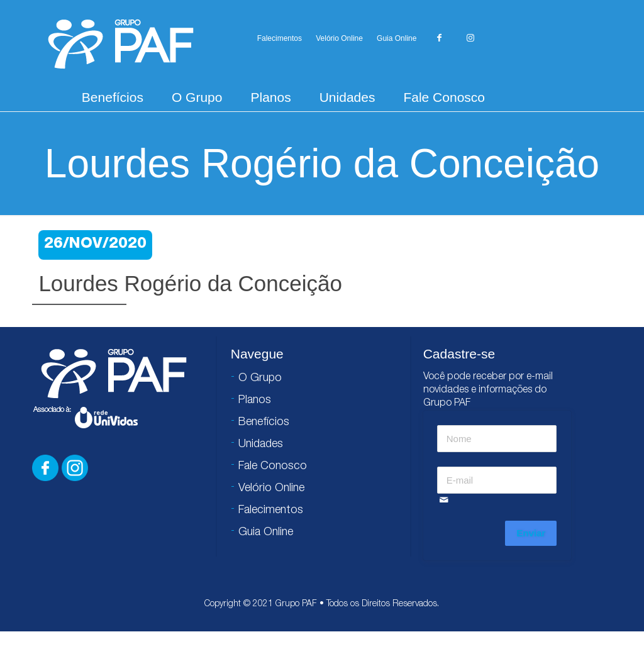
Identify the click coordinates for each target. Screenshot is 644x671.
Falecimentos (280, 38)
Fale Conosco (444, 97)
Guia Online (397, 38)
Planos (270, 97)
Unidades (347, 97)
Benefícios (113, 97)
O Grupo (197, 97)
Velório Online (339, 38)
